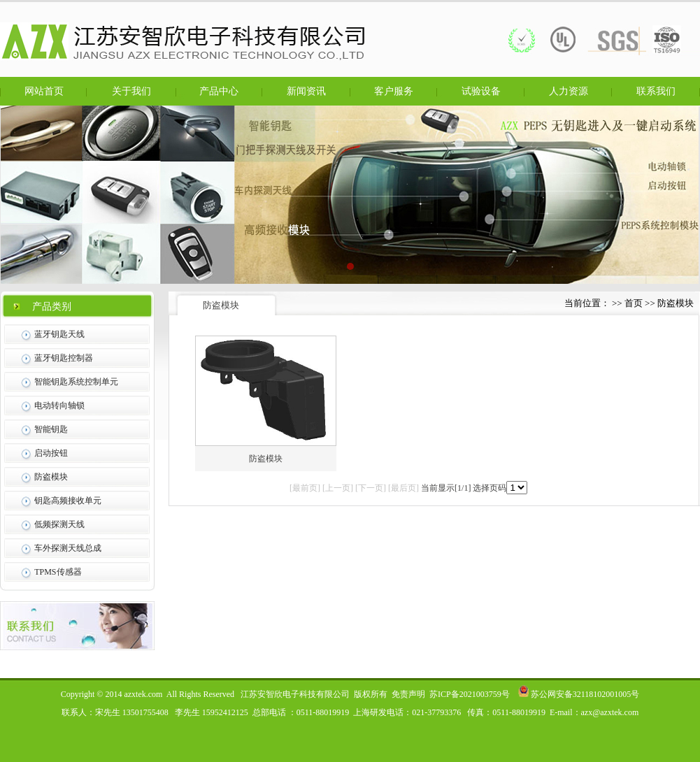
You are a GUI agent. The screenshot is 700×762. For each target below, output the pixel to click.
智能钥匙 (51, 429)
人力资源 (569, 91)
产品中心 (219, 91)
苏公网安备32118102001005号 (579, 694)
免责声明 (408, 694)
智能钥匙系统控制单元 (76, 382)
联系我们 (656, 91)
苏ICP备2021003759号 (470, 694)
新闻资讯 (306, 91)
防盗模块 (51, 477)
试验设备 (481, 91)
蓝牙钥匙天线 (59, 334)
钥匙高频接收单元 (68, 501)
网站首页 (44, 91)
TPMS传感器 (58, 572)
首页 (634, 303)
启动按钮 (51, 453)
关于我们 (131, 91)
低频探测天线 (59, 524)
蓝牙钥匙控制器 (64, 358)
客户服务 (394, 91)
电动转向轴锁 (59, 405)
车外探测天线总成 (68, 548)
